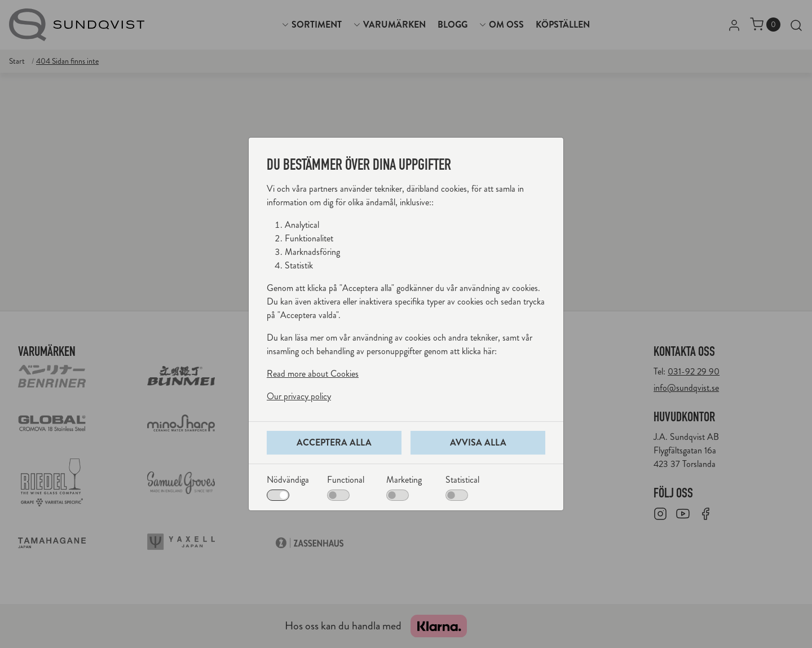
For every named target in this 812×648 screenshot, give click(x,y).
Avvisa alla (478, 442)
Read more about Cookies (313, 374)
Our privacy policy (299, 396)
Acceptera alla (334, 442)
